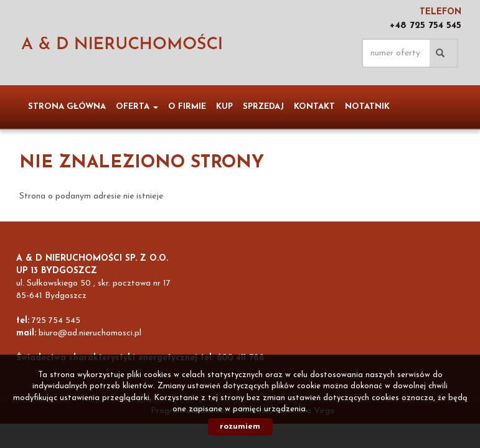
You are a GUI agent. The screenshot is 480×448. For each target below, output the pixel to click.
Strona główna (67, 107)
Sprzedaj (263, 107)
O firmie (187, 107)
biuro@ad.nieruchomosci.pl (90, 333)
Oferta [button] (137, 107)
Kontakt (314, 107)
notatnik (367, 107)
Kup (224, 107)
